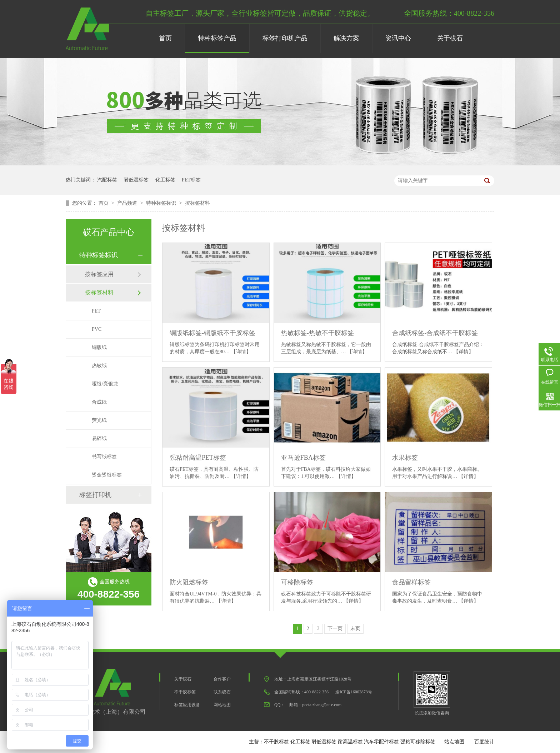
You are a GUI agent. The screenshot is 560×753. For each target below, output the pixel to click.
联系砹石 (222, 692)
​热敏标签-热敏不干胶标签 (317, 333)
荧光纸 (99, 420)
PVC (97, 329)
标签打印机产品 (285, 38)
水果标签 (405, 458)
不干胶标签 (185, 692)
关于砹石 (450, 38)
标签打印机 (95, 495)
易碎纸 (99, 438)
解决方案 (346, 38)
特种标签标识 (162, 203)
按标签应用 (99, 274)
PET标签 (191, 180)
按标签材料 (197, 203)
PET (96, 311)
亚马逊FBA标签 (303, 458)
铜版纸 (99, 347)
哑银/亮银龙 (105, 384)
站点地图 (454, 742)
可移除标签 (297, 582)
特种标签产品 (217, 38)
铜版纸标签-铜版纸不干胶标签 (212, 333)
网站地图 (222, 705)
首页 (165, 38)
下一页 (335, 629)
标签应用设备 (187, 705)
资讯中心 (398, 38)
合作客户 (222, 679)
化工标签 (165, 180)
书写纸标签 (104, 457)
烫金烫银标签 (107, 475)
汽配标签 (107, 180)
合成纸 (99, 402)
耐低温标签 (136, 180)
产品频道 (128, 203)
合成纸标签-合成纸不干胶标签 (435, 333)
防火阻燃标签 (189, 582)
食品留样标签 (411, 582)
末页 (355, 629)
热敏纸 (99, 366)
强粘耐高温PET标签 (198, 458)
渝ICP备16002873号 (354, 692)
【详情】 (241, 352)
